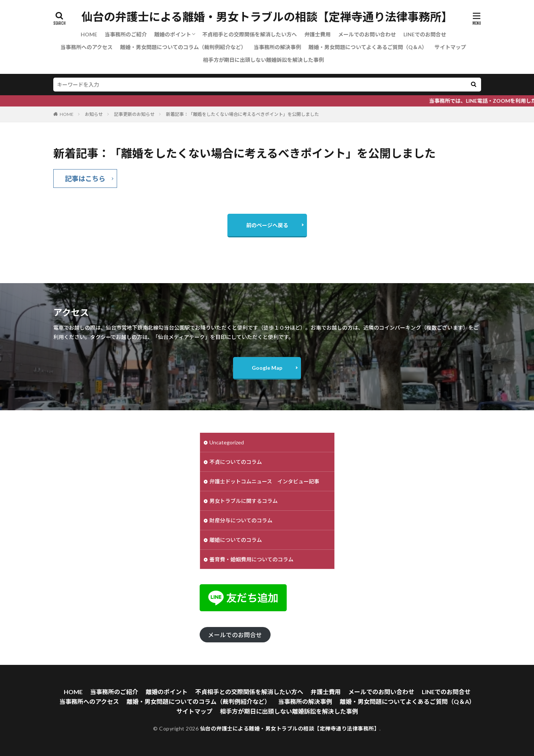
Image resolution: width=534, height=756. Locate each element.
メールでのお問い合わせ (367, 34)
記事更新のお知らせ (134, 114)
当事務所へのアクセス (86, 47)
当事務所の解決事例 (277, 47)
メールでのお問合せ (235, 635)
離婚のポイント (173, 34)
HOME (89, 34)
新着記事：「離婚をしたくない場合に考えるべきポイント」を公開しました (242, 114)
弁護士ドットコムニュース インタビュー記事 (264, 481)
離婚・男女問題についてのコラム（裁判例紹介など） (183, 47)
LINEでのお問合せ (425, 34)
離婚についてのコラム (236, 540)
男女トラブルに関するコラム (244, 501)
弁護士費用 (317, 34)
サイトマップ (450, 47)
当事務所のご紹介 (126, 34)
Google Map (267, 368)
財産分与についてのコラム (241, 520)
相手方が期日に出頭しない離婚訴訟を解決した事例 (263, 60)
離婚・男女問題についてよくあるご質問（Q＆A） (368, 47)
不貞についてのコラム (236, 462)
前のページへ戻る (267, 225)
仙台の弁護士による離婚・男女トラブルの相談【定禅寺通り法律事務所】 (267, 17)
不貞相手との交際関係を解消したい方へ (250, 34)
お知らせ (94, 114)
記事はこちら (85, 178)
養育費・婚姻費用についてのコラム (251, 559)
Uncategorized (227, 442)
